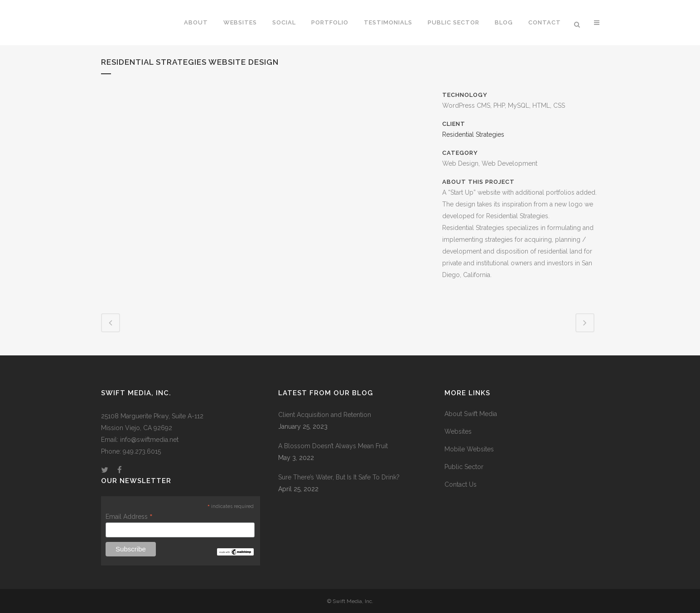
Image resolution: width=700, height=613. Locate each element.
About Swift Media (471, 414)
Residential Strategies (473, 134)
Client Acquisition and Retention (325, 415)
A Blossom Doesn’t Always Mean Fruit (333, 446)
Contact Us (461, 484)
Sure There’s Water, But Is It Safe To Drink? (339, 477)
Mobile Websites (469, 449)
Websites (458, 431)
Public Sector (464, 467)
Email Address (129, 517)
